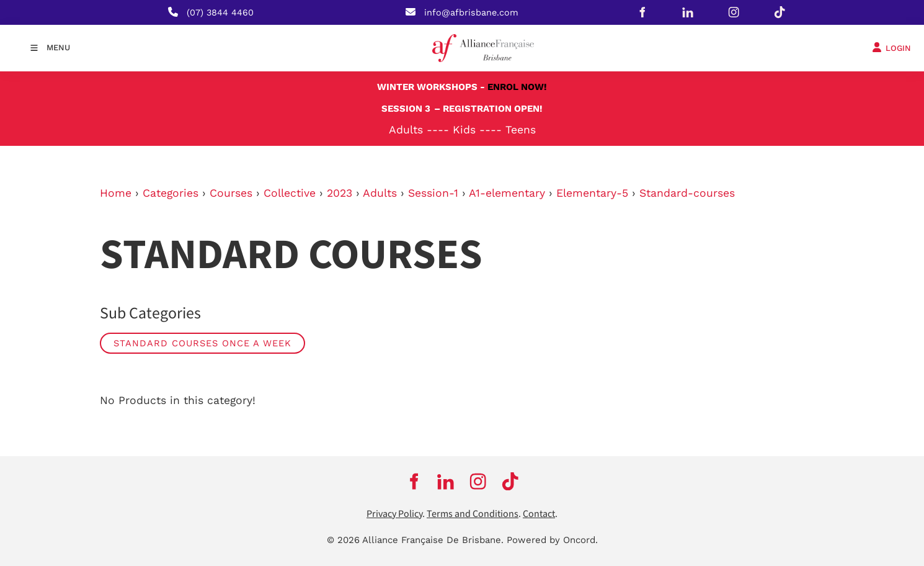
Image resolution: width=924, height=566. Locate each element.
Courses (231, 193)
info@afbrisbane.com (471, 12)
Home (116, 193)
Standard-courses (687, 193)
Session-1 (433, 193)
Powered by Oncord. (552, 540)
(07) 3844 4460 (220, 12)
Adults (380, 193)
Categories (171, 193)
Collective (290, 193)
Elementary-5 (592, 193)
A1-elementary (507, 193)
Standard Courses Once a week (202, 343)
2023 (340, 193)
